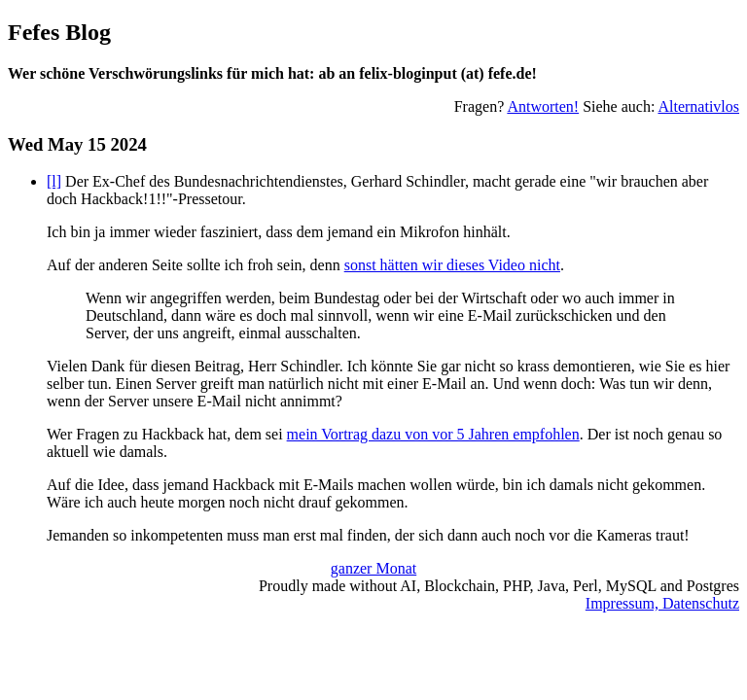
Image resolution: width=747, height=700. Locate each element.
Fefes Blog (59, 32)
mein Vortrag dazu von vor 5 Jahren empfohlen (433, 434)
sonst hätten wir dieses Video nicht (452, 265)
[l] (54, 181)
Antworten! (543, 106)
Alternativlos (698, 106)
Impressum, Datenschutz (662, 603)
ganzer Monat (373, 568)
